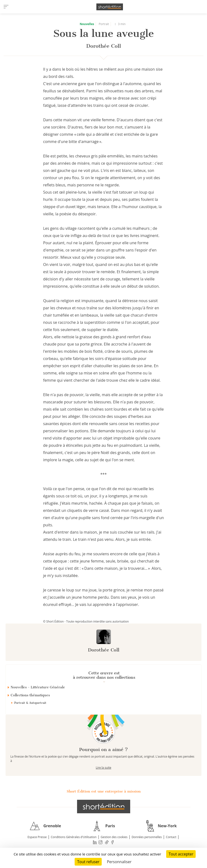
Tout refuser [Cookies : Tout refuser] (88, 862)
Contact (171, 837)
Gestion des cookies (114, 837)
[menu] (6, 7)
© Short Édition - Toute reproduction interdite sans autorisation (86, 621)
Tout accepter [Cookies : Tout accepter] (181, 854)
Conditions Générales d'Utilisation (74, 837)
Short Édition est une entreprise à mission (104, 791)
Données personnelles (147, 837)
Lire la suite (104, 768)
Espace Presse (37, 837)
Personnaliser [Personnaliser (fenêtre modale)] (119, 862)
